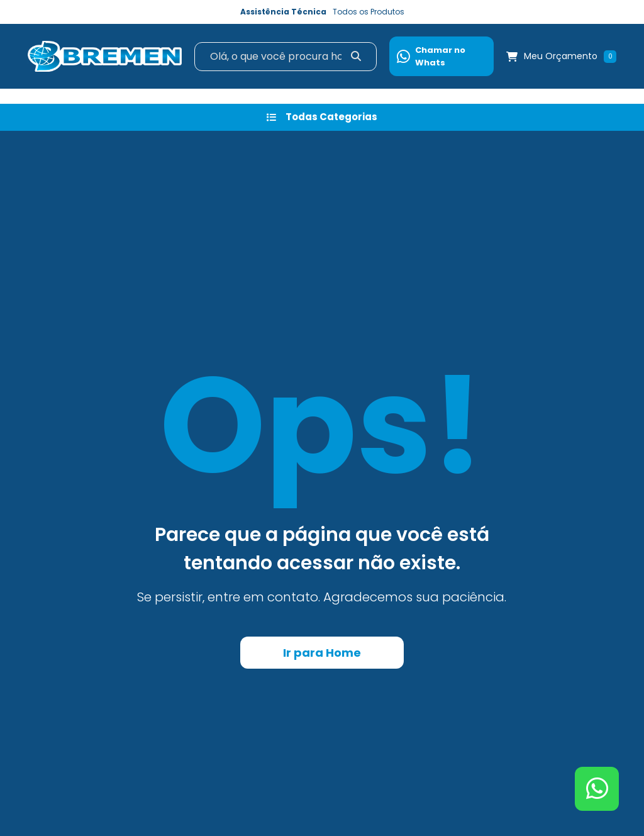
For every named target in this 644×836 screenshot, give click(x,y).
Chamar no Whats (431, 56)
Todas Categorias (322, 117)
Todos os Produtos (369, 12)
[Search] (286, 57)
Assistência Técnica (283, 12)
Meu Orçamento (561, 56)
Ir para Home (322, 653)
